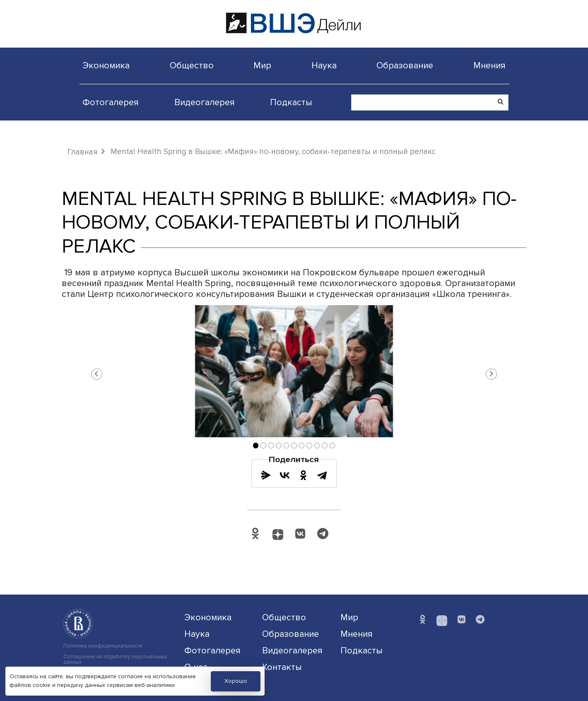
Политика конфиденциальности (103, 646)
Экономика (106, 65)
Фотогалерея (111, 102)
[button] (96, 374)
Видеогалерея (205, 102)
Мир (262, 65)
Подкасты (291, 102)
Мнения (489, 65)
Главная (83, 152)
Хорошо (236, 681)
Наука (324, 65)
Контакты (282, 667)
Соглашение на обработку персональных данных (115, 660)
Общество (192, 65)
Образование (405, 65)
